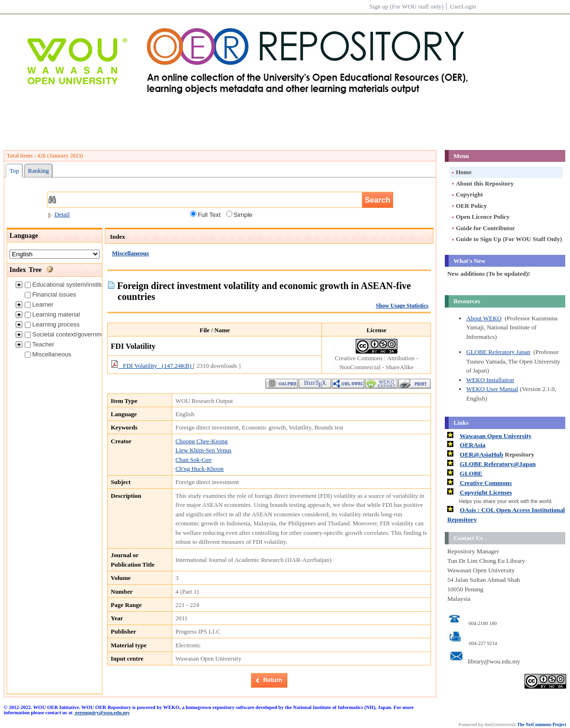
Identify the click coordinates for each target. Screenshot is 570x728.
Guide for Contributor (483, 228)
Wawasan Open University (496, 436)
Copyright (467, 194)
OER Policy (469, 206)
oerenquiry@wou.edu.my (102, 713)
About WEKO (484, 318)
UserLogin (463, 6)
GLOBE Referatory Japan (498, 352)
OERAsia (473, 445)
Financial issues (51, 294)
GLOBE (471, 473)
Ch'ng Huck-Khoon (200, 469)
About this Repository (482, 183)
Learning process (52, 324)
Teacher (39, 344)
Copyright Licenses (486, 492)
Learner (39, 304)
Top (14, 171)
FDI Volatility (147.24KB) (152, 366)
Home (461, 172)
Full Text (205, 215)
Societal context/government (67, 334)
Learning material (52, 314)
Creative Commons (486, 483)
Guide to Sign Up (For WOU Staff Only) (506, 239)
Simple (239, 215)
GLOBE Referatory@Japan (498, 464)
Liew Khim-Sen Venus (203, 450)
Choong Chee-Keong (202, 441)
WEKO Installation (490, 380)
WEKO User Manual (492, 389)
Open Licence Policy (480, 217)
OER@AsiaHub (482, 454)
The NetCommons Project (542, 725)
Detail (58, 214)
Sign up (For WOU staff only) (407, 6)
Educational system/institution (69, 285)
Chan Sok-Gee (193, 460)
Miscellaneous (48, 354)
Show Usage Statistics (402, 306)
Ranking (38, 171)
